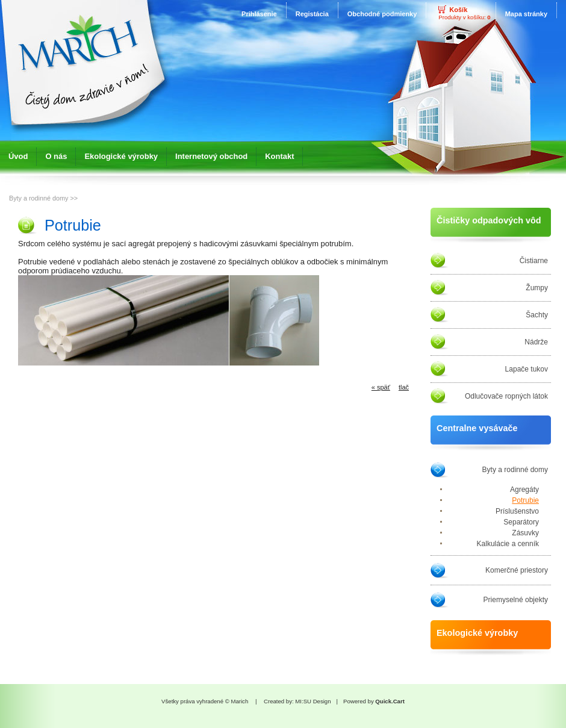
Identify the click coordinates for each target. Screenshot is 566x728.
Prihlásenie (259, 14)
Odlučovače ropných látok (506, 396)
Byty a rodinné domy (515, 470)
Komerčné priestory (517, 570)
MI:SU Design (313, 701)
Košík (458, 10)
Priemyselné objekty (516, 600)
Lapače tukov (527, 369)
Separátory (521, 522)
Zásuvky (525, 533)
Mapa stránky (526, 14)
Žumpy (537, 288)
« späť (381, 387)
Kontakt (279, 156)
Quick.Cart (390, 701)
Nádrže (536, 342)
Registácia (312, 14)
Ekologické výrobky (121, 156)
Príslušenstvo (517, 511)
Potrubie (525, 500)
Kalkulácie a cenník (508, 544)
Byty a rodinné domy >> (43, 198)
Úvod (18, 156)
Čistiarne (534, 261)
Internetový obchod (211, 156)
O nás (56, 156)
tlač (404, 387)
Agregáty (524, 490)
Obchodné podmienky (382, 14)
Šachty (537, 315)
